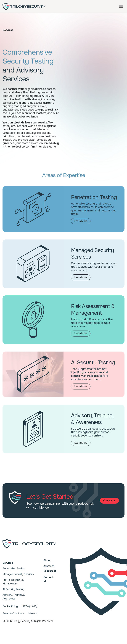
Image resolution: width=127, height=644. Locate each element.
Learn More (82, 222)
